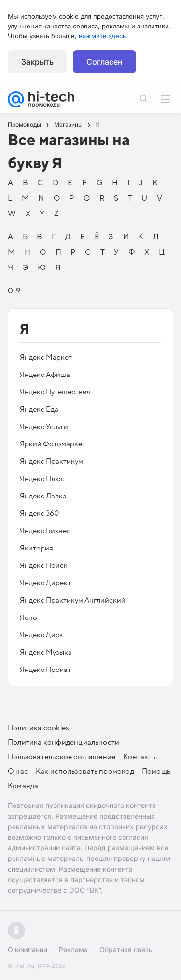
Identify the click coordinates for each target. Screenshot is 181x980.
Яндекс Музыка (46, 652)
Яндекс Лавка (43, 496)
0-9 (14, 291)
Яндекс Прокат (45, 670)
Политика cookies (38, 728)
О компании (28, 949)
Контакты (140, 757)
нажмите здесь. (103, 36)
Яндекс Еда (39, 409)
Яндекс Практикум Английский (73, 600)
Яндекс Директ (45, 583)
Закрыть (37, 62)
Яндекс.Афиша (45, 375)
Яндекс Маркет (46, 357)
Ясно (28, 618)
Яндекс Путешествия (55, 392)
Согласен (104, 62)
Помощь (156, 771)
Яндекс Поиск (44, 565)
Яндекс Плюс (42, 479)
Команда (23, 786)
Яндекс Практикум (51, 461)
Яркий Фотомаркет (53, 444)
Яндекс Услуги (44, 427)
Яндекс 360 (39, 513)
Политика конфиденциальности (63, 742)
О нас (18, 771)
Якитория (36, 548)
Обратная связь (126, 949)
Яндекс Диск (42, 635)
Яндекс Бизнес (45, 531)
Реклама (73, 949)
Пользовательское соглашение (62, 757)
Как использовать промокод (85, 771)
